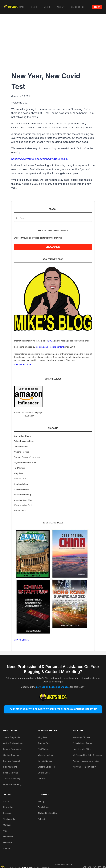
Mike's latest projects (24, 364)
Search (6, 849)
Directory (8, 843)
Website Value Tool (23, 505)
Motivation (8, 807)
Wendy (41, 801)
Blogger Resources (12, 749)
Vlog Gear (18, 473)
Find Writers (19, 468)
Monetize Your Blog (23, 500)
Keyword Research (12, 761)
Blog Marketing (21, 484)
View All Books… (21, 640)
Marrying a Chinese (81, 737)
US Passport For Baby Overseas (87, 755)
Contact (7, 825)
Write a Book (20, 511)
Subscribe (43, 819)
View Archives (53, 247)
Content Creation (11, 755)
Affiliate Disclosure (63, 864)
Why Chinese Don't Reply (84, 767)
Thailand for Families (47, 813)
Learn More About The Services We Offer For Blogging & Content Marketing (53, 709)
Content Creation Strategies (27, 457)
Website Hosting (21, 452)
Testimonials (9, 819)
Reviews (7, 813)
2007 (51, 341)
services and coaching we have (53, 687)
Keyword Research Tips (25, 463)
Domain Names (21, 447)
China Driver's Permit (82, 743)
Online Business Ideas (24, 441)
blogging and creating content (50, 347)
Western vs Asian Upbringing (86, 761)
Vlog (5, 831)
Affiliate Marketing (22, 495)
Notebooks (8, 837)
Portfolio (42, 779)
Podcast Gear (20, 479)
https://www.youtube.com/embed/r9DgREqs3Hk (40, 159)
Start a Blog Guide (22, 436)
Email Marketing (21, 489)
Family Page (43, 807)
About (6, 801)
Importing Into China (82, 749)
